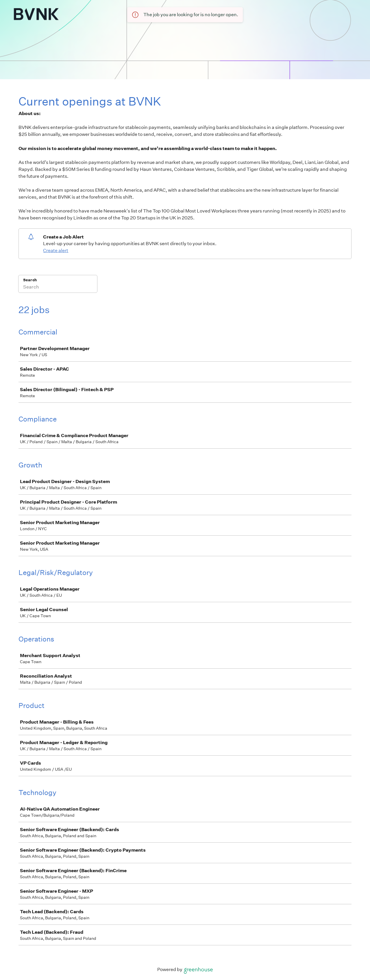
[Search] (58, 288)
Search (30, 280)
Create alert (56, 250)
